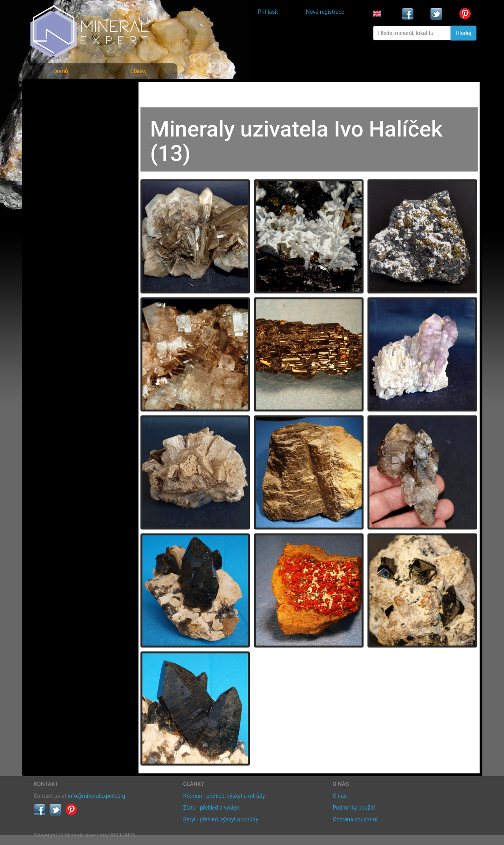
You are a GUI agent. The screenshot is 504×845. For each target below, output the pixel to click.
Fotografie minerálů (65, 91)
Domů (61, 71)
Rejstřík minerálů (61, 108)
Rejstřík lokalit (57, 143)
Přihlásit (268, 12)
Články (138, 71)
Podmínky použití (354, 808)
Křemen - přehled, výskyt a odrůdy (224, 796)
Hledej (463, 33)
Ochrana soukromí (355, 819)
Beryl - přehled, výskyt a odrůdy (221, 819)
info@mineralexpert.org (96, 796)
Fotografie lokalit (61, 125)
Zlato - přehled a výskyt (211, 808)
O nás (340, 796)
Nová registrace (325, 12)
